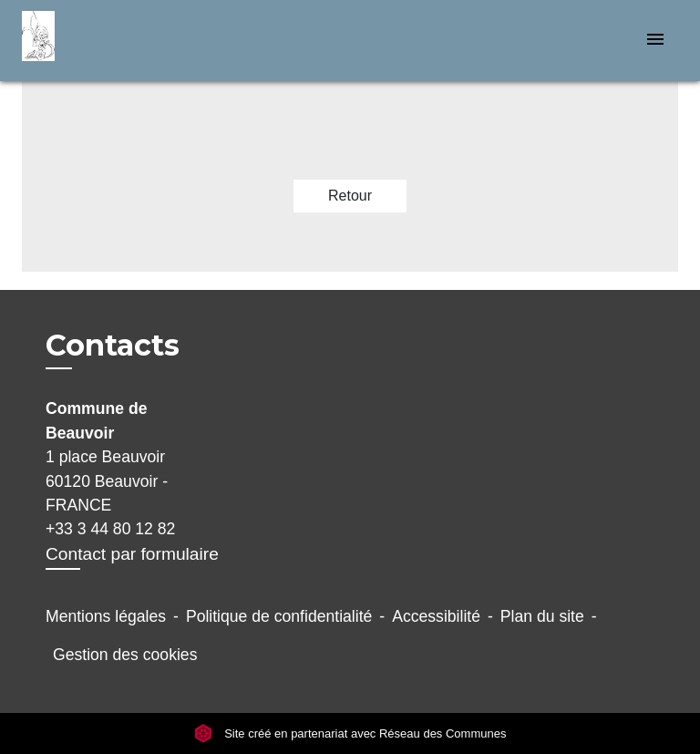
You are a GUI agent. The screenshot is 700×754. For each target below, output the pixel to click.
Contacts (113, 346)
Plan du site (542, 616)
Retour (350, 196)
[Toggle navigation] (655, 41)
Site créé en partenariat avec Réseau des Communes (350, 733)
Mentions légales (106, 616)
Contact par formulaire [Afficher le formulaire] (132, 554)
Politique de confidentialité (279, 616)
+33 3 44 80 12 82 (110, 529)
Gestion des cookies (125, 655)
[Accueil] (90, 41)
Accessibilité (436, 616)
